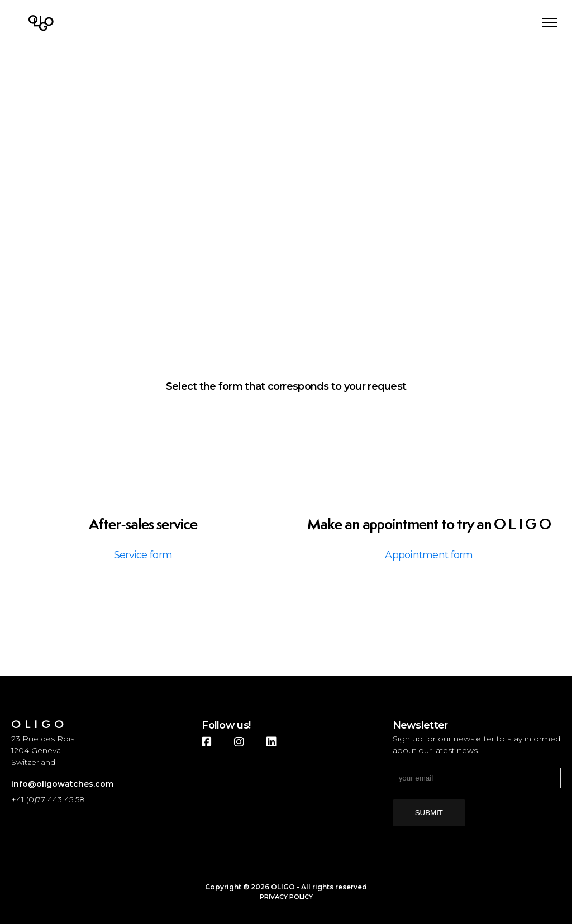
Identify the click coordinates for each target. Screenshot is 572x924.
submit (429, 813)
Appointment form (429, 555)
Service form (143, 555)
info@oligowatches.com (62, 784)
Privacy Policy (286, 897)
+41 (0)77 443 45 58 (48, 799)
